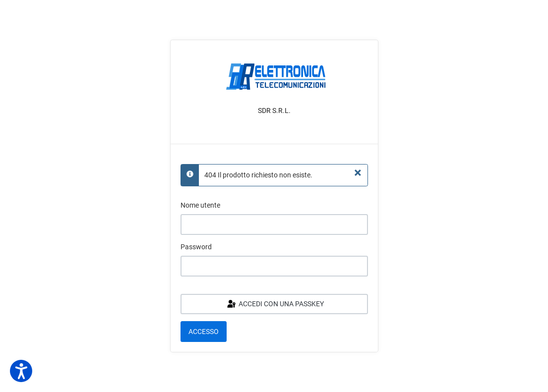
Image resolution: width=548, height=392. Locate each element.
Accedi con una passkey (275, 304)
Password (196, 247)
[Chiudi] (358, 173)
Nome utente (200, 205)
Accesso (204, 332)
